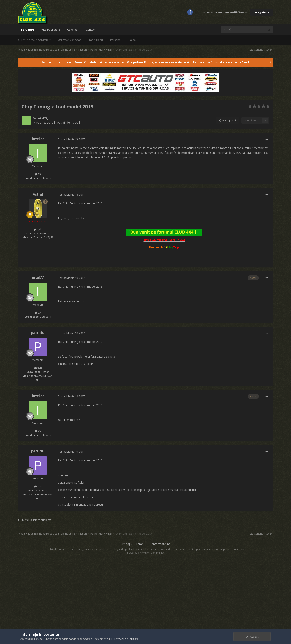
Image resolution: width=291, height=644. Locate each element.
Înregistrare (262, 12)
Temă (141, 544)
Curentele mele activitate (34, 40)
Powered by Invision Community (145, 553)
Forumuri (27, 31)
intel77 (42, 118)
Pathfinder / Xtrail (69, 122)
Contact (91, 30)
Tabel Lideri (96, 40)
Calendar (73, 30)
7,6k (38, 229)
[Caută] (243, 30)
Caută (132, 40)
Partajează (227, 120)
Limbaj (127, 544)
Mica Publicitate (51, 30)
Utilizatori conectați (70, 40)
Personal (116, 40)
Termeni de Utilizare (126, 639)
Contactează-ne (160, 544)
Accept (252, 636)
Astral (38, 194)
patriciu (38, 333)
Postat (71, 139)
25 (38, 174)
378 (38, 368)
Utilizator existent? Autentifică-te (222, 12)
